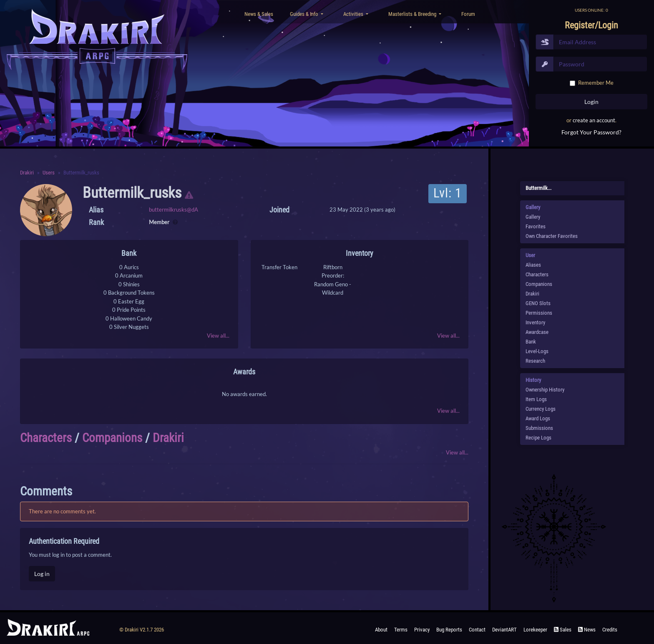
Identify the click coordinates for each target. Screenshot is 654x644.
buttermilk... (538, 188)
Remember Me (596, 83)
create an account (594, 120)
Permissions (539, 313)
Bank (531, 342)
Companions (112, 438)
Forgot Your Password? (591, 132)
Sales (563, 630)
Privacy (422, 630)
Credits (610, 630)
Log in (42, 574)
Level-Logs (537, 351)
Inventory (535, 322)
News (587, 630)
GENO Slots (538, 303)
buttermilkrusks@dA (174, 210)
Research (535, 361)
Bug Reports (449, 630)
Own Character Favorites (552, 236)
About (381, 630)
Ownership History (545, 390)
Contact (477, 630)
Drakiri (27, 173)
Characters (46, 438)
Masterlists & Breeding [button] (413, 14)
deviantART (504, 630)
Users (49, 173)
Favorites (536, 226)
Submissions (539, 428)
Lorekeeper (535, 630)
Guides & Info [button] (305, 14)
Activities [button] (354, 14)
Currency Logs (541, 409)
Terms (401, 630)
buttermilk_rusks (132, 193)
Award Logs (538, 418)
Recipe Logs (538, 438)
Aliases (533, 265)
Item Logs (536, 399)
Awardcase (537, 332)
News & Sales (259, 14)
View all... (218, 336)
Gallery (533, 217)
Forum (468, 14)
